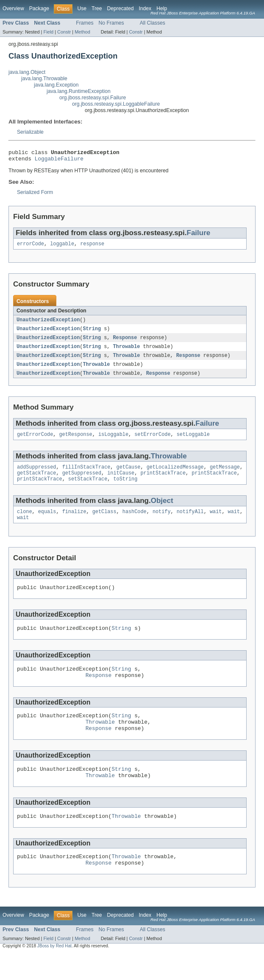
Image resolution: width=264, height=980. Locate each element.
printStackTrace (163, 482)
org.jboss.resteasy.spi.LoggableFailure (116, 104)
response (92, 247)
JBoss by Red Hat (54, 973)
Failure (198, 235)
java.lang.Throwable (44, 79)
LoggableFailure (59, 161)
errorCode (31, 247)
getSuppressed (82, 482)
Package (39, 8)
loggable (62, 247)
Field (48, 32)
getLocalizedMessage (175, 475)
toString (125, 489)
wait (216, 522)
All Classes (153, 23)
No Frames (111, 23)
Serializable (30, 132)
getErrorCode (35, 441)
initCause (121, 482)
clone (25, 522)
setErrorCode (152, 441)
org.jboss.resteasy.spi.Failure (93, 98)
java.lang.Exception (56, 85)
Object (162, 510)
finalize (74, 522)
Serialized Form (35, 195)
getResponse (76, 441)
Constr (64, 32)
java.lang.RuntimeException (79, 91)
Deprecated (121, 8)
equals (47, 522)
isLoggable (113, 441)
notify (162, 522)
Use (82, 8)
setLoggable (193, 441)
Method (82, 32)
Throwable (126, 351)
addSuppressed (36, 475)
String (92, 333)
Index (145, 8)
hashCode (135, 522)
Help (162, 8)
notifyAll (190, 522)
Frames (85, 23)
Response (125, 342)
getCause (129, 475)
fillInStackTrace (86, 475)
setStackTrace (88, 489)
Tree (97, 8)
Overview (13, 8)
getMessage (225, 475)
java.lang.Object (27, 72)
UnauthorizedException (48, 323)
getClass (104, 522)
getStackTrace (36, 482)
